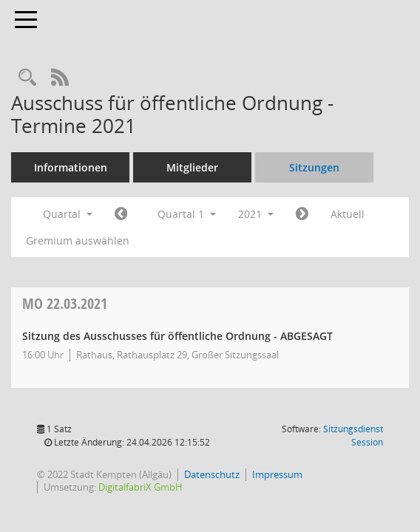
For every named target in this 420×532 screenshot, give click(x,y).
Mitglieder (192, 167)
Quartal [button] (68, 214)
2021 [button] (256, 214)
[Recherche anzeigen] (27, 78)
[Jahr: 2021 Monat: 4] (302, 214)
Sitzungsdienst (353, 436)
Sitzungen (314, 167)
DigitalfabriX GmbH (140, 487)
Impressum (277, 474)
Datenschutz (212, 474)
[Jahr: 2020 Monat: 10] (121, 214)
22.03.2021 (65, 303)
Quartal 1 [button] (187, 214)
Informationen (71, 167)
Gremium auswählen (78, 241)
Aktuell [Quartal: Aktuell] (348, 214)
